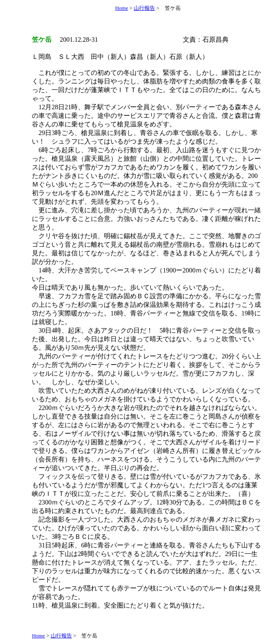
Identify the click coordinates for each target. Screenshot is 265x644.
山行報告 (144, 8)
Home (121, 8)
